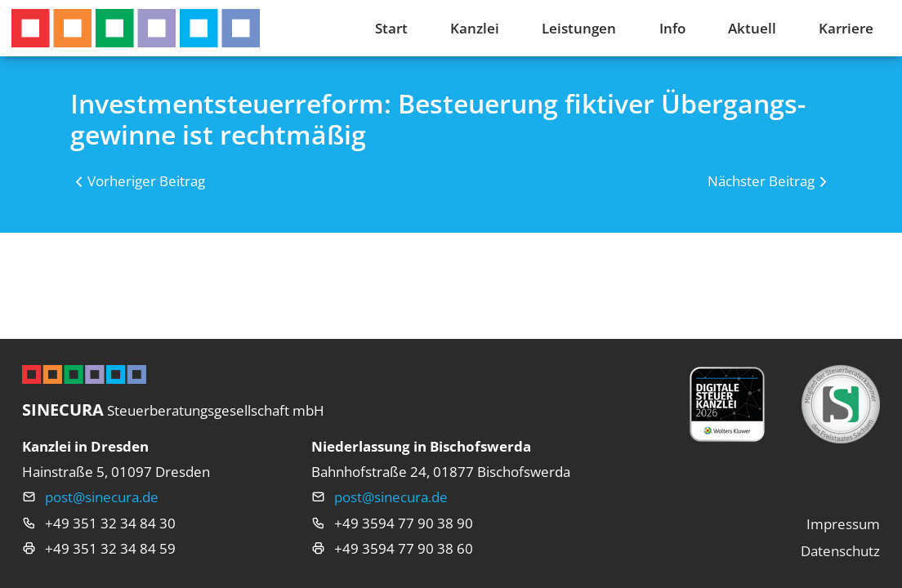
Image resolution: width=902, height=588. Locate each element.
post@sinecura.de (102, 497)
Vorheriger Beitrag (146, 181)
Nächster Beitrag (761, 181)
